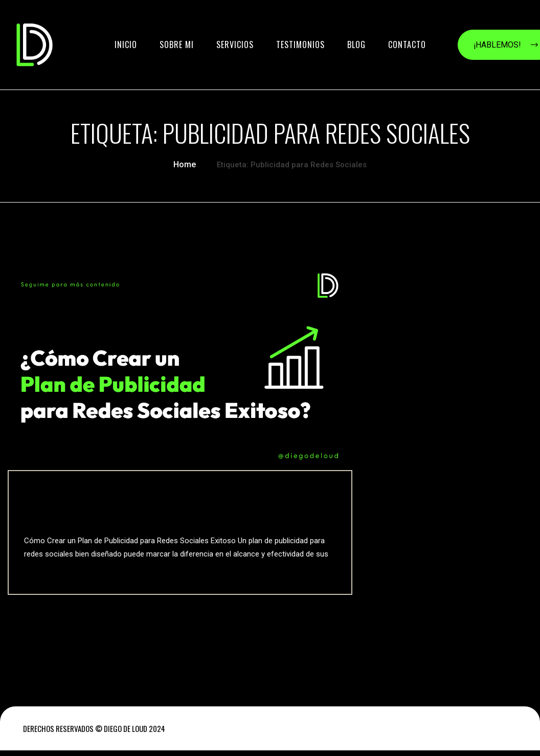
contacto (407, 45)
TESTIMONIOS (300, 45)
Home (185, 163)
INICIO (126, 45)
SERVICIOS (235, 45)
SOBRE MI (177, 45)
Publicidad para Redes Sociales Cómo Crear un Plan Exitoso (169, 507)
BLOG (356, 45)
